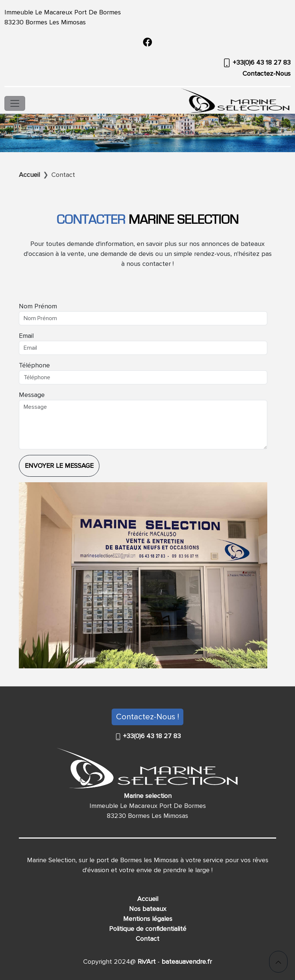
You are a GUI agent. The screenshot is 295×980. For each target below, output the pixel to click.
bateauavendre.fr (186, 962)
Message (32, 395)
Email (26, 336)
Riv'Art (146, 962)
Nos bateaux (148, 909)
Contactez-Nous (267, 73)
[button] (278, 962)
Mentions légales (148, 919)
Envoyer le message (59, 466)
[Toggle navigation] (15, 103)
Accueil (148, 899)
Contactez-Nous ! (147, 717)
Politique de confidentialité (148, 929)
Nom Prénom (38, 306)
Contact (147, 939)
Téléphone (34, 365)
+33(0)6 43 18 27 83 (261, 62)
